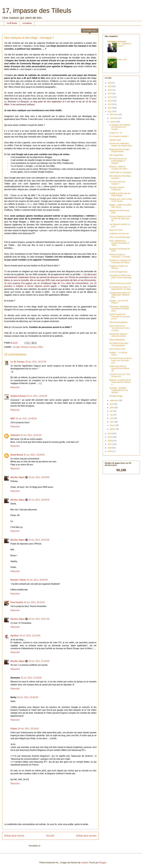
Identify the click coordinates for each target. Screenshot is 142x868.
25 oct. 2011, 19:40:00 (39, 500)
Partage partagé (116, 396)
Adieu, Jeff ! (122, 59)
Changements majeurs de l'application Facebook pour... (120, 295)
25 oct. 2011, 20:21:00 (39, 619)
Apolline (15, 636)
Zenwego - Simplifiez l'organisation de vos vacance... (119, 390)
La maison (27, 23)
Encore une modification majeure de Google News (121, 145)
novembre (114, 118)
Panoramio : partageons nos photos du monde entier (119, 309)
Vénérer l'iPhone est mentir (120, 283)
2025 (110, 86)
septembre (114, 400)
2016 (110, 94)
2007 (110, 444)
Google (16, 347)
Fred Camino (17, 602)
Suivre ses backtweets (118, 322)
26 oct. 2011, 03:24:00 (28, 729)
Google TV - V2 (116, 133)
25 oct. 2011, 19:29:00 (34, 455)
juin (111, 411)
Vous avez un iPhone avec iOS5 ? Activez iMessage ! (120, 278)
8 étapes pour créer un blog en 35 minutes (121, 200)
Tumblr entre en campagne (120, 172)
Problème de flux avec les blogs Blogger (120, 194)
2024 (110, 90)
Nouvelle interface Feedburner (117, 188)
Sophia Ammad (18, 396)
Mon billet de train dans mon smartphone (119, 344)
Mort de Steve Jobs (117, 349)
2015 (110, 97)
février (113, 425)
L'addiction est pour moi (119, 234)
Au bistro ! (112, 57)
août (112, 404)
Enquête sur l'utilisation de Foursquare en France (120, 261)
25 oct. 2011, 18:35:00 (37, 396)
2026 (110, 83)
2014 (110, 101)
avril (112, 418)
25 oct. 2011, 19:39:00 (39, 477)
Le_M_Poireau (17, 362)
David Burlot (17, 455)
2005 (110, 451)
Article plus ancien (86, 836)
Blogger (103, 863)
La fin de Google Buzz (118, 272)
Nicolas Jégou (17, 477)
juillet (112, 408)
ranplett (84, 863)
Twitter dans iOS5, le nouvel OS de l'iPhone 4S (119, 368)
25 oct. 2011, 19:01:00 (31, 435)
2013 (110, 104)
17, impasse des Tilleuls (37, 11)
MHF (13, 418)
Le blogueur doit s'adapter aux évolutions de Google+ (120, 127)
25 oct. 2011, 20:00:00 (37, 580)
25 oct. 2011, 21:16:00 (30, 636)
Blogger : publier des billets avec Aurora (120, 206)
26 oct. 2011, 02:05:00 (28, 697)
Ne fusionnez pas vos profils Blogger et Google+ (118, 161)
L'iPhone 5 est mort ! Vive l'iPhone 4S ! (120, 375)
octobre (113, 122)
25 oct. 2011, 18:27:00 (36, 362)
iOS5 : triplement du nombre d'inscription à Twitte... (119, 243)
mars (112, 422)
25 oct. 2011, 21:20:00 (39, 661)
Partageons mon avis (117, 41)
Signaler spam (115, 140)
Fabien (14, 729)
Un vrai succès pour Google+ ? (117, 183)
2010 (110, 433)
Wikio (41, 347)
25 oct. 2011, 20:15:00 (34, 602)
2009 (110, 437)
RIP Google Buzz (116, 155)
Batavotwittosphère (117, 340)
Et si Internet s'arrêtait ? (119, 136)
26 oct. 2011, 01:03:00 (31, 678)
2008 (110, 441)
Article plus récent (14, 836)
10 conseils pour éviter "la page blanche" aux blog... (121, 288)
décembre (114, 114)
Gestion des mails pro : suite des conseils (119, 335)
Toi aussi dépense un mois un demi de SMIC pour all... (120, 219)
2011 (110, 111)
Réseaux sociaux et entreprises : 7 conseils (120, 256)
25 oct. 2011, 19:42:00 (39, 540)
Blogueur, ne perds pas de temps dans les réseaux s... (120, 382)
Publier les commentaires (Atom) (57, 846)
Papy (63, 283)
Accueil (50, 836)
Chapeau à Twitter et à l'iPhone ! (119, 267)
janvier (113, 429)
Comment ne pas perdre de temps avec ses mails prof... (120, 360)
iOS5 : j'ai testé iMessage (120, 237)
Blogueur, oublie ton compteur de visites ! (119, 168)
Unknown (15, 435)
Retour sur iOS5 (116, 230)
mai (111, 415)
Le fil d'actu (12, 23)
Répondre (15, 387)
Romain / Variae (18, 580)
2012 (110, 108)
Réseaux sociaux (29, 347)
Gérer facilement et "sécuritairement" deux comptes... (119, 328)
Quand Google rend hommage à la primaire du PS (120, 317)
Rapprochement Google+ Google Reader (120, 150)
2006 (110, 448)
